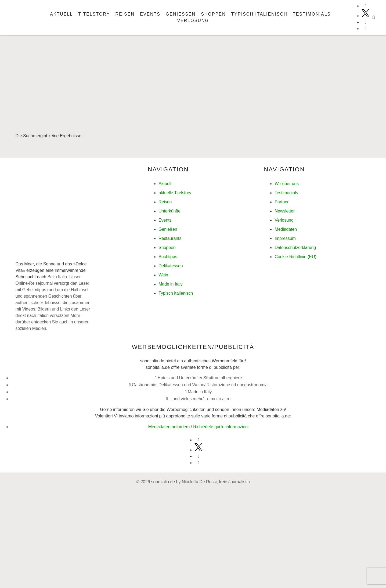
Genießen (181, 14)
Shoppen (213, 14)
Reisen (125, 14)
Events (150, 14)
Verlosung (193, 21)
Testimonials (312, 14)
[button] (374, 17)
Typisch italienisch (259, 14)
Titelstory (94, 14)
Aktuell (61, 14)
